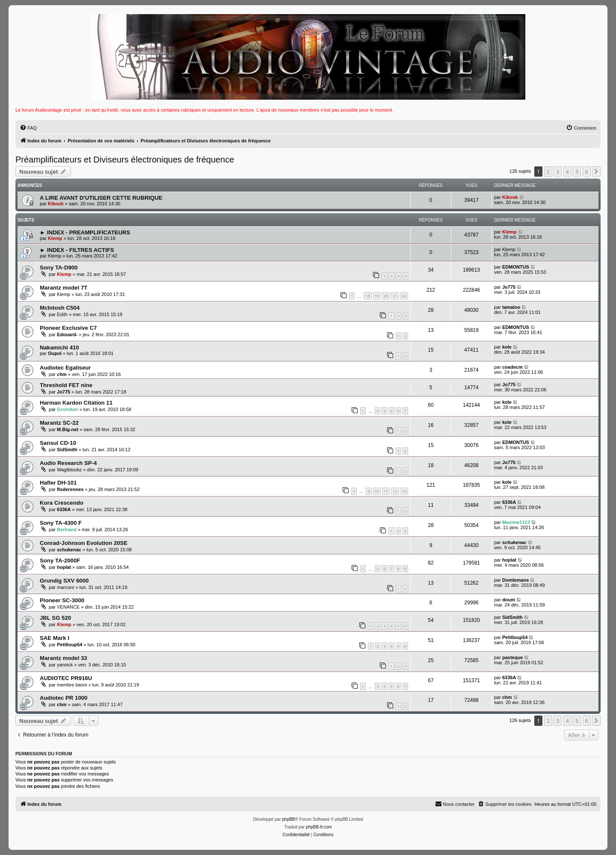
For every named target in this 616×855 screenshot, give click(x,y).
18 (367, 296)
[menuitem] (28, 128)
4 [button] (567, 172)
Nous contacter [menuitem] (455, 804)
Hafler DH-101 (58, 483)
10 (377, 491)
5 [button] (577, 172)
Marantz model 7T (64, 288)
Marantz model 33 (64, 658)
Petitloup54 (70, 645)
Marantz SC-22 (59, 423)
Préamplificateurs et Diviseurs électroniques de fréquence (125, 160)
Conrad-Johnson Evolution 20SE (84, 543)
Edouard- (67, 334)
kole (507, 347)
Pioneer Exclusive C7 (68, 328)
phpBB (288, 819)
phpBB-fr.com (319, 827)
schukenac (69, 550)
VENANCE (68, 607)
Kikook (56, 204)
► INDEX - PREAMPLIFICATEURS (85, 232)
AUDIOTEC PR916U (66, 678)
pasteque (512, 657)
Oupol (55, 353)
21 (395, 296)
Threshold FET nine (66, 385)
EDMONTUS (516, 267)
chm (62, 374)
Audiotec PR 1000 (64, 698)
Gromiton (68, 409)
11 (386, 491)
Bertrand (67, 530)
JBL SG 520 (55, 618)
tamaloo (511, 307)
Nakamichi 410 (59, 348)
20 (386, 296)
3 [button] (558, 172)
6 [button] (587, 172)
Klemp (55, 238)
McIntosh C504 (60, 308)
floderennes (70, 489)
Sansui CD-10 (58, 443)
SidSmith (67, 450)
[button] (596, 172)
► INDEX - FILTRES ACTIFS (77, 250)
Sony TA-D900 (59, 268)
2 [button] (548, 172)
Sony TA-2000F (60, 561)
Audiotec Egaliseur (65, 368)
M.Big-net (68, 429)
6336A (64, 509)
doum (509, 600)
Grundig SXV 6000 (64, 581)
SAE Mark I (55, 638)
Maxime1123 (516, 522)
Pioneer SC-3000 (62, 600)
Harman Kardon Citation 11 (76, 403)
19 (377, 296)
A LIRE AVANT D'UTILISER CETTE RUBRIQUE (101, 198)
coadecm (512, 367)
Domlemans (515, 580)
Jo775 (509, 287)
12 (395, 491)
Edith (62, 314)
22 (404, 296)
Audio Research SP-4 (68, 463)
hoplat (64, 567)
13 (404, 491)
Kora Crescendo (62, 503)
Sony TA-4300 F (61, 523)
